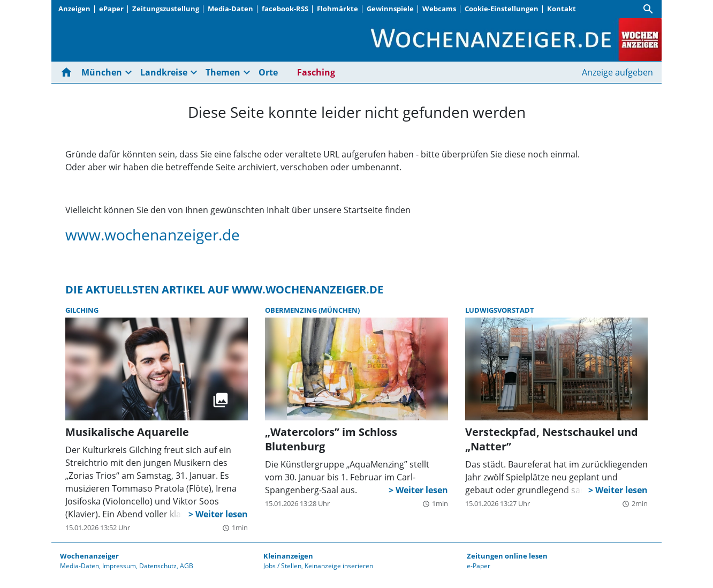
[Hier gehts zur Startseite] (69, 72)
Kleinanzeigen (288, 556)
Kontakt (562, 9)
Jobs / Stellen (282, 566)
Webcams (439, 9)
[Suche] (648, 9)
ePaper (111, 9)
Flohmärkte (337, 9)
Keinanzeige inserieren (339, 566)
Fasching (316, 72)
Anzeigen (74, 9)
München (102, 72)
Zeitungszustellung (166, 9)
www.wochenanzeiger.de (153, 235)
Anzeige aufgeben (617, 72)
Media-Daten (230, 9)
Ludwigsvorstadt (500, 310)
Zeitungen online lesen (507, 556)
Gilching (82, 310)
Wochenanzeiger (89, 556)
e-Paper (479, 566)
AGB (187, 566)
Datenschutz (158, 566)
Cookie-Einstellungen (502, 9)
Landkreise (164, 72)
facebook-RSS (285, 9)
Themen (223, 72)
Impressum (119, 566)
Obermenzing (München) (312, 310)
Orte (268, 72)
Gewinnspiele (390, 9)
